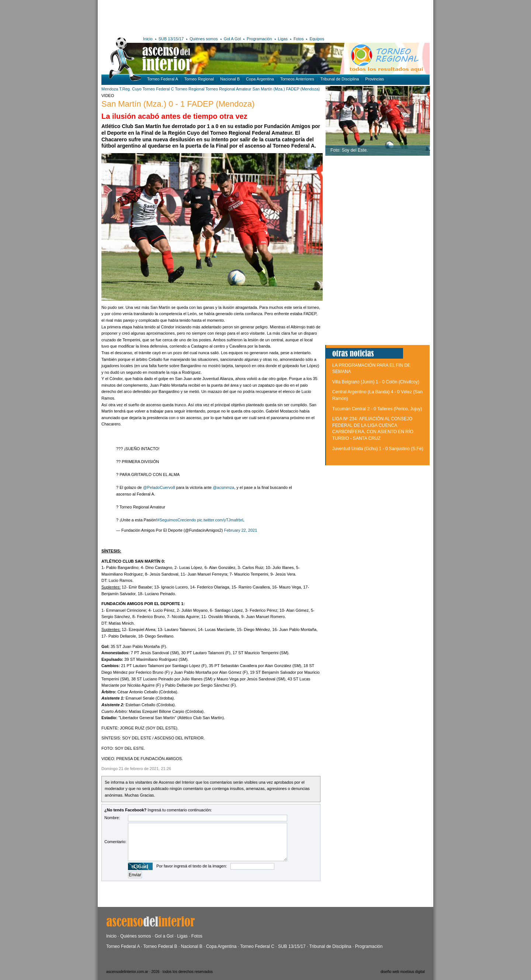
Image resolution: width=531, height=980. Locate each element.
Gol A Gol (232, 39)
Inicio (148, 39)
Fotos (299, 39)
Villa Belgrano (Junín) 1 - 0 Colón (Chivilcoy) (376, 382)
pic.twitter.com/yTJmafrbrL (221, 520)
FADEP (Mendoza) (303, 89)
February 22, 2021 (240, 530)
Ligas (283, 39)
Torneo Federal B (160, 946)
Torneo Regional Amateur (228, 89)
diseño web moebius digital (403, 972)
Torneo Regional (199, 79)
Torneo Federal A (163, 79)
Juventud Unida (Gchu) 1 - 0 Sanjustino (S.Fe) (378, 449)
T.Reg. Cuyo (130, 89)
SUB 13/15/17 (171, 39)
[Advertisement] (209, 17)
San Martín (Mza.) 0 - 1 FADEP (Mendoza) (178, 104)
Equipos (317, 39)
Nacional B (230, 79)
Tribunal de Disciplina (340, 79)
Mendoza (110, 89)
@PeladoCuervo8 (159, 487)
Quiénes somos (204, 39)
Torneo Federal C (158, 89)
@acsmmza (223, 487)
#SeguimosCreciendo (176, 520)
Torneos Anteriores (297, 79)
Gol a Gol (164, 936)
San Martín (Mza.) (269, 89)
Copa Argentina (260, 79)
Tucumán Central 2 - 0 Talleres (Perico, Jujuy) (377, 409)
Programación (259, 39)
